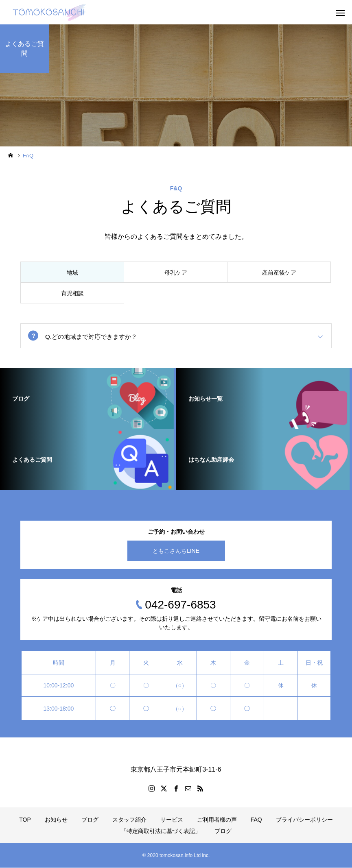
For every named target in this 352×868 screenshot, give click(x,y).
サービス (172, 820)
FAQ (256, 820)
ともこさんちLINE (176, 551)
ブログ (90, 820)
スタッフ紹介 (129, 820)
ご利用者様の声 (217, 820)
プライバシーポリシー (304, 820)
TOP (25, 820)
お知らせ (56, 820)
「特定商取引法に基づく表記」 (161, 831)
